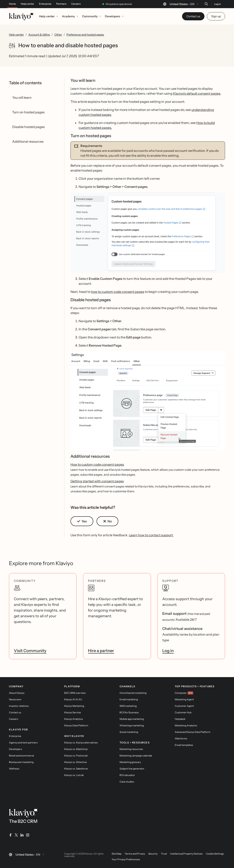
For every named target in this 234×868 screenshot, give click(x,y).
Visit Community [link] (30, 651)
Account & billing (39, 35)
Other (58, 35)
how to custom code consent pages (118, 292)
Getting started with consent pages (97, 481)
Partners (61, 4)
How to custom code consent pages (97, 464)
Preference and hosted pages (85, 35)
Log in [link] (168, 651)
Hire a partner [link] (101, 651)
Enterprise (45, 4)
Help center (27, 4)
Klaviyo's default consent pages (197, 93)
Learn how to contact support (151, 535)
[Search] (206, 4)
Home (12, 4)
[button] (148, 233)
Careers (76, 4)
